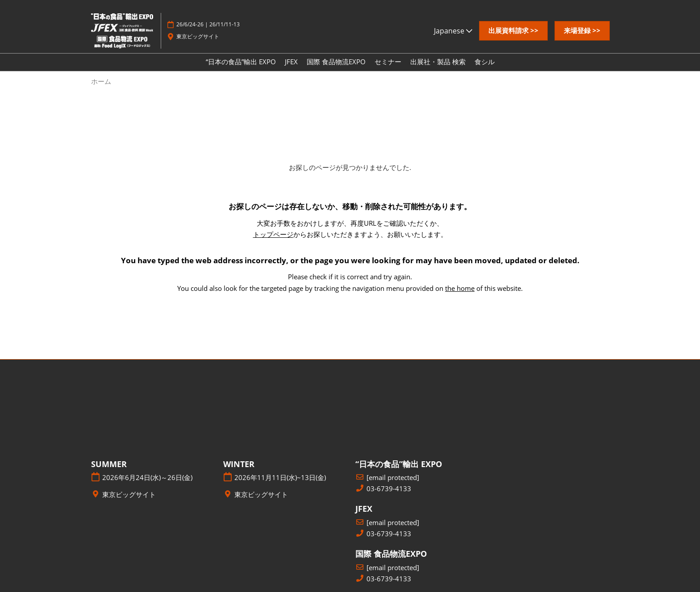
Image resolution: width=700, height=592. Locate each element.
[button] (513, 31)
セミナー (388, 62)
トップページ (273, 234)
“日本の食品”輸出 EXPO (241, 62)
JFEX (291, 62)
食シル (485, 62)
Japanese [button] (453, 31)
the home (460, 288)
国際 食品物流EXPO (336, 62)
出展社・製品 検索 (438, 62)
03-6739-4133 (389, 489)
